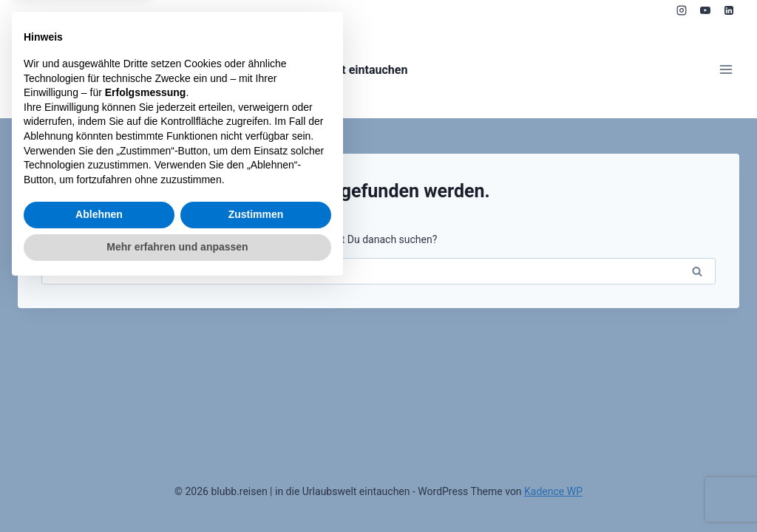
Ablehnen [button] (99, 460)
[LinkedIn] (729, 10)
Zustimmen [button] (256, 460)
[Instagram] (682, 10)
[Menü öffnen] (726, 70)
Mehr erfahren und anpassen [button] (177, 491)
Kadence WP (553, 491)
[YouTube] (705, 10)
